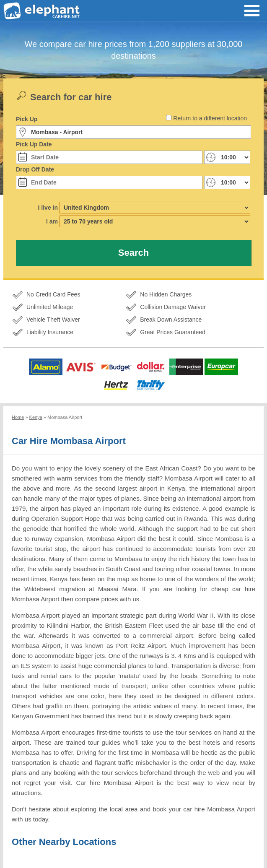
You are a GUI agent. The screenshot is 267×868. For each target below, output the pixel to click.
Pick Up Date (34, 144)
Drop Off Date (35, 169)
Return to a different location (210, 118)
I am (52, 221)
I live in (48, 208)
